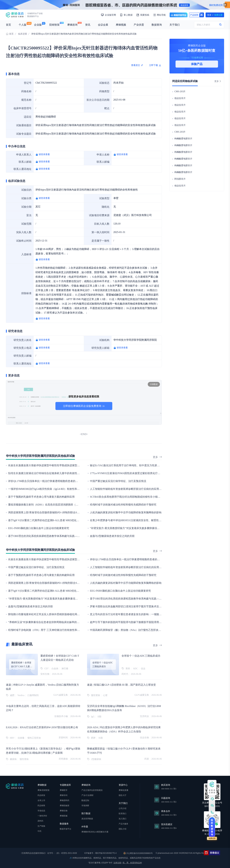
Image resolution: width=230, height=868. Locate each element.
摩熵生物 (64, 811)
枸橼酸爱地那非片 (183, 139)
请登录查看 (44, 154)
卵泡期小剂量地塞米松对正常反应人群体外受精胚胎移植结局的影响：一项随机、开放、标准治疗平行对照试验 (71, 614)
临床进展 (23, 34)
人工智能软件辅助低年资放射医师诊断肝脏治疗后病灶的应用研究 (127, 489)
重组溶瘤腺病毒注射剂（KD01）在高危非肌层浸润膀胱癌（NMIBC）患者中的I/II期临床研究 (61, 505)
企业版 (38, 25)
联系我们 (123, 814)
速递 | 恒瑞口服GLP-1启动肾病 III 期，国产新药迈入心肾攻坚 (121, 685)
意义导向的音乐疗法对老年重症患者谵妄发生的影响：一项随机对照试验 (131, 614)
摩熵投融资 (65, 806)
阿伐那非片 (180, 179)
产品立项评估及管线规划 (92, 790)
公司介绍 (123, 808)
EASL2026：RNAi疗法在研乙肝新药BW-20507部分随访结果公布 (42, 727)
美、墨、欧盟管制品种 (132, 863)
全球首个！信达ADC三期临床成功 (141, 656)
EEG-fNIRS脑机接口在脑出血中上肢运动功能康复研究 (39, 528)
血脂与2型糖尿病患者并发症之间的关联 (112, 536)
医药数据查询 (212, 827)
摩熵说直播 (123, 790)
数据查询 (157, 25)
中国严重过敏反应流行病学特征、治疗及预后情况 (118, 481)
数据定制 (85, 800)
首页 (8, 25)
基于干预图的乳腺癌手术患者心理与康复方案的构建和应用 (41, 497)
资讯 (88, 25)
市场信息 (41, 811)
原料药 (40, 821)
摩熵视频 (121, 25)
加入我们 (123, 819)
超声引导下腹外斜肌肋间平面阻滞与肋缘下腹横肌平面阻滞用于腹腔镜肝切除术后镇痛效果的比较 (145, 622)
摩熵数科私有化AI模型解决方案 (95, 832)
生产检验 (41, 826)
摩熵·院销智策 (44, 790)
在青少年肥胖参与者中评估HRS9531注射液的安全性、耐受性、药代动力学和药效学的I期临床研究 (145, 520)
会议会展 (103, 25)
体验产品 (197, 64)
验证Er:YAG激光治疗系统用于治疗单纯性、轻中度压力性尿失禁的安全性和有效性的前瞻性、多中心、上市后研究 (154, 465)
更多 (157, 457)
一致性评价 (42, 816)
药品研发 (41, 795)
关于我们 (175, 25)
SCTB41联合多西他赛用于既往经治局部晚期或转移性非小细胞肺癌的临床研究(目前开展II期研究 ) (145, 497)
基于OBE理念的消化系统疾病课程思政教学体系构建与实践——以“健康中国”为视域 (55, 536)
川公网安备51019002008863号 (138, 853)
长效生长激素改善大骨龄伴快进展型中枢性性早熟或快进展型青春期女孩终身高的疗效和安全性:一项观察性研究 (71, 465)
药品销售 (41, 806)
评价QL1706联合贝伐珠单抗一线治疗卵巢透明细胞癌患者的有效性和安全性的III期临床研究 (60, 481)
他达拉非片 (180, 98)
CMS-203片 (180, 92)
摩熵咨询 (72, 25)
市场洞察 (85, 806)
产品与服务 (123, 824)
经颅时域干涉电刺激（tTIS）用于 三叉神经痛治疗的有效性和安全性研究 (49, 630)
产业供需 (139, 25)
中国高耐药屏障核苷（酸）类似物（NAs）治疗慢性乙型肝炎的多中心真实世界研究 (137, 630)
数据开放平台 (179, 15)
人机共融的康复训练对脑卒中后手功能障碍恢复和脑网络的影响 (126, 512)
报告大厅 (123, 795)
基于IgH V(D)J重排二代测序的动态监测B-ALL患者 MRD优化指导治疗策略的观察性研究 (58, 520)
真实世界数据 (87, 819)
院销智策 (54, 25)
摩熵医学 (64, 790)
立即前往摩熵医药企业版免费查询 (84, 406)
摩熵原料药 (65, 800)
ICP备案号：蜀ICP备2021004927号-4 (100, 853)
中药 (39, 831)
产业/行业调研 (87, 795)
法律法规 (117, 863)
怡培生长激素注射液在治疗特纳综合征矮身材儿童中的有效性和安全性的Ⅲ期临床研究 (57, 473)
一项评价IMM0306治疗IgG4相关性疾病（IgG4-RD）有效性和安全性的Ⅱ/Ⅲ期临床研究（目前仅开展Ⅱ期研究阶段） (74, 489)
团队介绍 (123, 829)
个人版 (23, 25)
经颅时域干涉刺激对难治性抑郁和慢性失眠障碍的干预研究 (123, 505)
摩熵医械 (64, 816)
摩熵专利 (64, 795)
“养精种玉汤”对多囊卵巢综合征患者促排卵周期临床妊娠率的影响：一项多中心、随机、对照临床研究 (65, 622)
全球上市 (41, 800)
